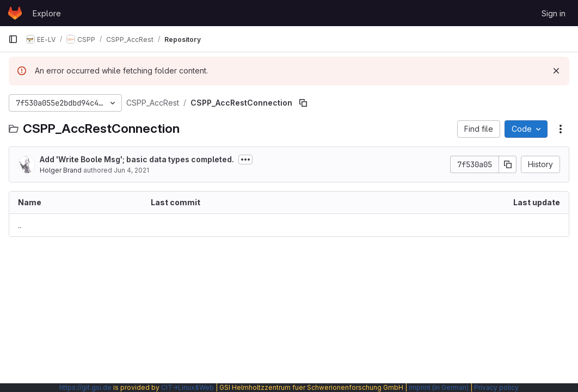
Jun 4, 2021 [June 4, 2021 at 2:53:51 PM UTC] (131, 170)
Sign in (554, 13)
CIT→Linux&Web (187, 387)
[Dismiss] (556, 71)
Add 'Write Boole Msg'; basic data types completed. (137, 159)
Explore (47, 13)
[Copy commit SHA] (508, 164)
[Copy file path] (303, 103)
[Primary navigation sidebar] (13, 39)
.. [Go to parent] (20, 225)
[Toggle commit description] (245, 160)
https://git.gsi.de (85, 387)
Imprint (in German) (439, 387)
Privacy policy (496, 387)
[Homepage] (15, 13)
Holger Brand (61, 170)
